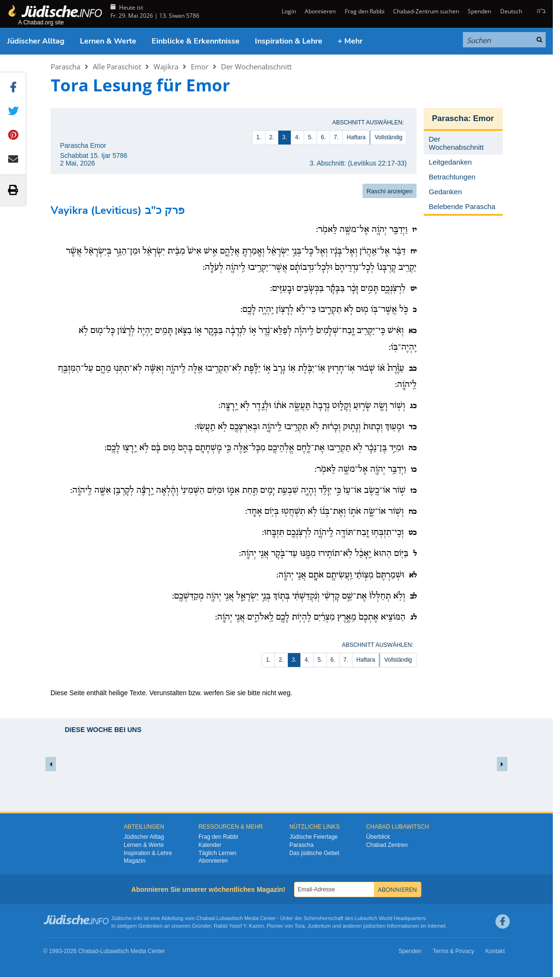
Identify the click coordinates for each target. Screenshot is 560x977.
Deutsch (511, 11)
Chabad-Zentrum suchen (426, 11)
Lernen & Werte (108, 41)
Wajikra (166, 67)
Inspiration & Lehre (289, 41)
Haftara (356, 137)
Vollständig (388, 137)
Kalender (210, 845)
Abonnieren (320, 11)
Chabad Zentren (387, 845)
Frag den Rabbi (365, 11)
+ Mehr (350, 41)
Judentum (319, 926)
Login (288, 11)
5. (310, 137)
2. (272, 137)
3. (285, 137)
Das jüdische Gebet (314, 853)
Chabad (205, 918)
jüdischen (374, 926)
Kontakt (495, 951)
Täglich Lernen (217, 853)
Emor (200, 67)
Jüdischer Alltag (36, 41)
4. (297, 137)
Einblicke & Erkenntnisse (196, 41)
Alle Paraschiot (117, 67)
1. (259, 137)
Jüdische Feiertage (313, 837)
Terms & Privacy (454, 951)
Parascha (66, 67)
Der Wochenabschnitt (256, 67)
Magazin (135, 861)
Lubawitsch (230, 918)
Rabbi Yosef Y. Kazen (239, 926)
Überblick (378, 837)
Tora (300, 926)
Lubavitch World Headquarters (390, 918)
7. (336, 137)
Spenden (479, 11)
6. (323, 137)
